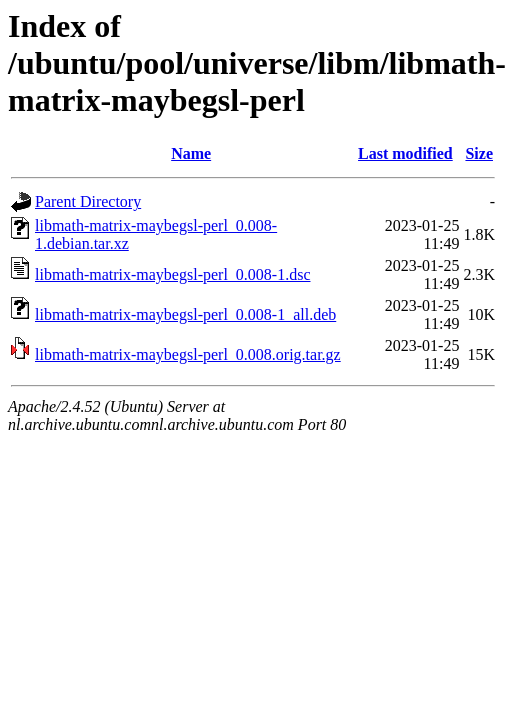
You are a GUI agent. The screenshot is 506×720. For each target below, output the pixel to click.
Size (479, 153)
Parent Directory (88, 201)
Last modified (405, 153)
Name (191, 153)
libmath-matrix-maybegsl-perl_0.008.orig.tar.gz (188, 354)
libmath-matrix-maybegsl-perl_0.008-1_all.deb (185, 314)
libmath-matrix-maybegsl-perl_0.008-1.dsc (172, 274)
